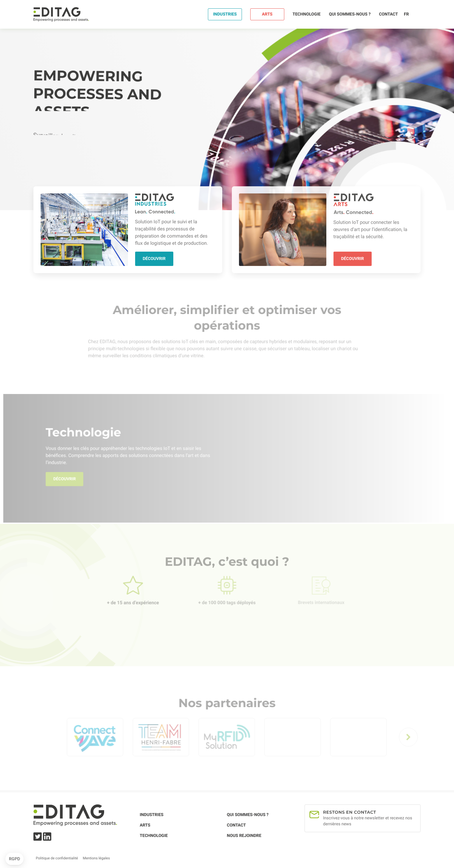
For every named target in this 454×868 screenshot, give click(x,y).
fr (406, 14)
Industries (225, 14)
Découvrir (154, 258)
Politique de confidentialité (57, 858)
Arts (267, 14)
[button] (14, 859)
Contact (388, 14)
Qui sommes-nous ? (350, 14)
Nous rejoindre (244, 836)
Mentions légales (96, 858)
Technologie (307, 14)
